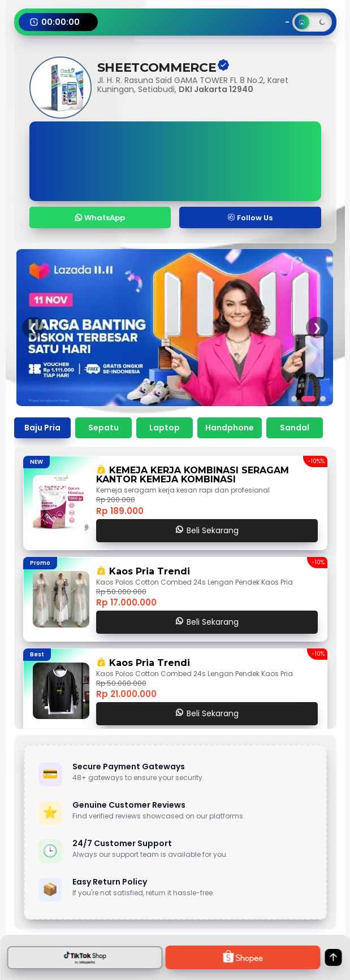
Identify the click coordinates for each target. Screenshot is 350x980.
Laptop (165, 428)
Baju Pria (42, 428)
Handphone (230, 428)
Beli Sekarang (207, 530)
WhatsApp (100, 218)
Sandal (295, 428)
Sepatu (103, 428)
